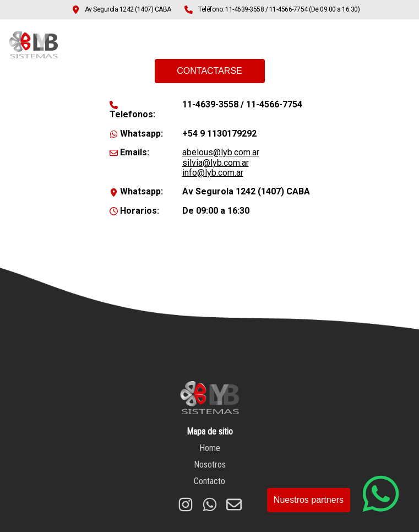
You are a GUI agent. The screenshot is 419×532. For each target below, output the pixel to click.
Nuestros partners (309, 500)
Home (247, 46)
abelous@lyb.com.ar (221, 152)
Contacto (367, 46)
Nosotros (304, 46)
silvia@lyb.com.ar (216, 163)
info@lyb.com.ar (213, 173)
